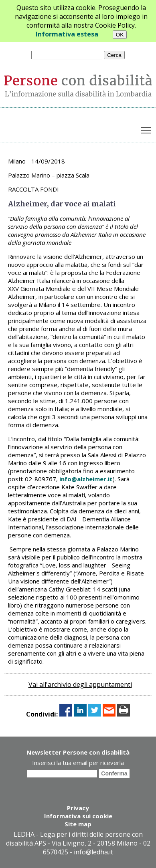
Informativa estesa (67, 34)
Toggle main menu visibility (147, 129)
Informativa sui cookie (78, 816)
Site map (78, 824)
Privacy (78, 808)
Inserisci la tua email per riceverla (78, 763)
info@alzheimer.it (86, 479)
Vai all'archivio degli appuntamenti (80, 684)
